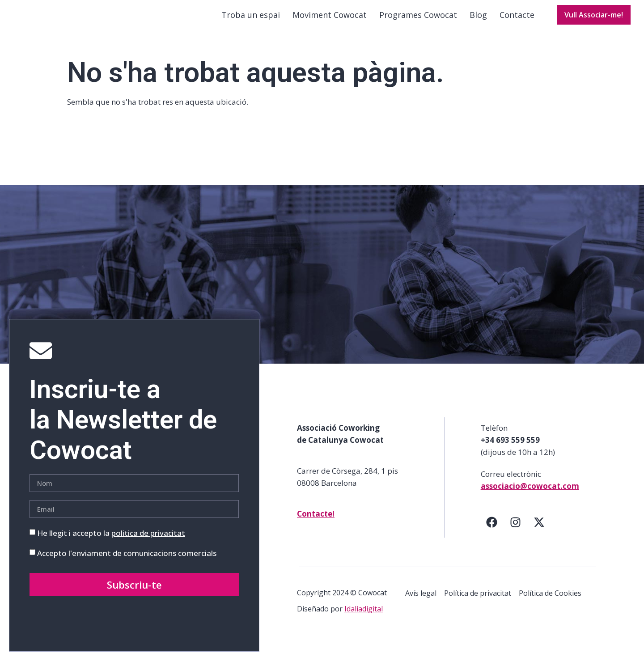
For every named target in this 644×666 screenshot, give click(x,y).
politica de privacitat (148, 547)
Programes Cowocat (418, 22)
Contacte (517, 22)
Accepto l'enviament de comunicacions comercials (127, 567)
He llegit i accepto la (111, 547)
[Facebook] (492, 536)
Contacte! (316, 528)
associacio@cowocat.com (530, 500)
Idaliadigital (364, 623)
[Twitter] (539, 536)
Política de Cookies (551, 607)
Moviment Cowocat (330, 22)
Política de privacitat (478, 607)
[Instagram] (516, 536)
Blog (478, 22)
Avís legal (421, 607)
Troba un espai (251, 22)
